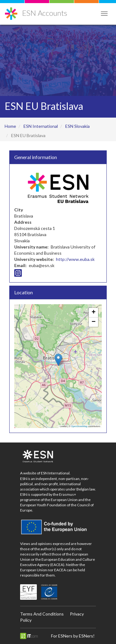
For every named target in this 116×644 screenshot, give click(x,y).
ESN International (41, 126)
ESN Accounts (45, 13)
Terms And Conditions (42, 614)
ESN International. (56, 473)
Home (10, 126)
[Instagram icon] (18, 274)
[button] (58, 360)
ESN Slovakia (77, 126)
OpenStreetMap (79, 426)
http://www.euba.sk (75, 259)
